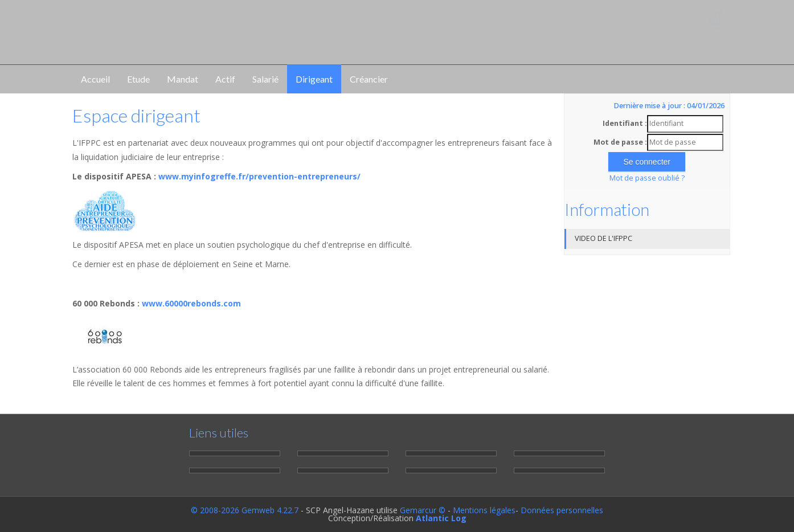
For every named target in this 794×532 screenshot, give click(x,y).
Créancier (369, 79)
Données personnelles (562, 510)
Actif (225, 79)
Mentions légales (484, 510)
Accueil (95, 79)
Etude (138, 79)
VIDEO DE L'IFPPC (603, 238)
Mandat (183, 79)
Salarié (265, 79)
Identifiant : (625, 123)
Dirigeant (314, 79)
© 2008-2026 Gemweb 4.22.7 (245, 510)
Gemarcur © (423, 510)
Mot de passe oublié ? (647, 178)
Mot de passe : (620, 142)
